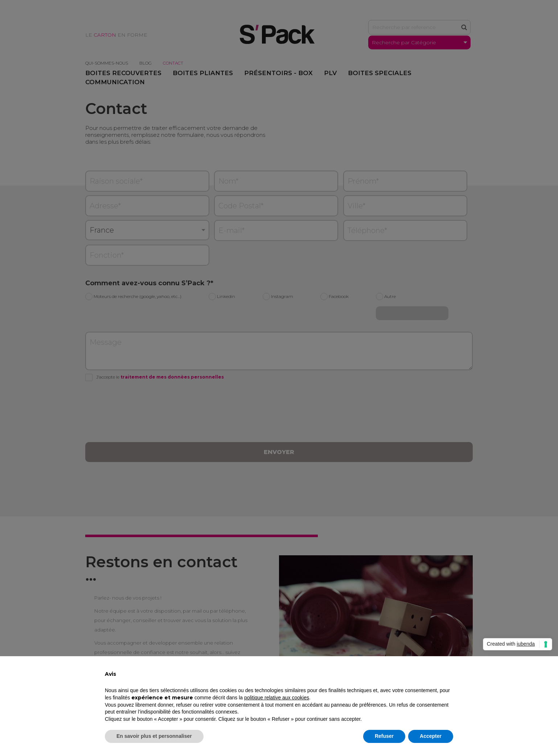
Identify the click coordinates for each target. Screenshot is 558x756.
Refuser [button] (384, 736)
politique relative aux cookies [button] (277, 698)
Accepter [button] (431, 736)
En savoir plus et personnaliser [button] (154, 736)
